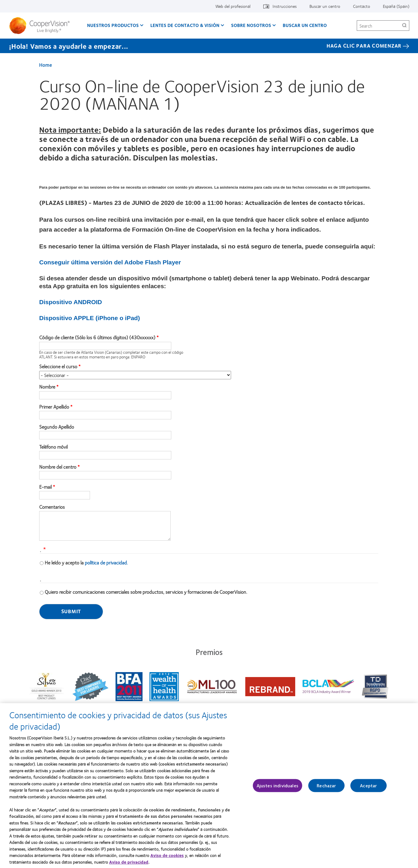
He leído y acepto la (86, 562)
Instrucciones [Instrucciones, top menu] (285, 6)
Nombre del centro (58, 467)
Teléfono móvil (53, 447)
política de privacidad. (106, 562)
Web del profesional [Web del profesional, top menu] (233, 6)
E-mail (45, 487)
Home (46, 65)
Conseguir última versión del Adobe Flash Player (110, 262)
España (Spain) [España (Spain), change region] (396, 6)
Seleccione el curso (58, 367)
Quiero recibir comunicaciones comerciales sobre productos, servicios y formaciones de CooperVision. (146, 592)
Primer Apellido (54, 407)
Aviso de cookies (167, 859)
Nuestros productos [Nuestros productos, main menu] (113, 25)
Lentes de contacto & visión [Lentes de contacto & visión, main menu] (185, 25)
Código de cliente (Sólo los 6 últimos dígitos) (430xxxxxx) (97, 338)
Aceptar (368, 790)
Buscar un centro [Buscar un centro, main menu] (305, 25)
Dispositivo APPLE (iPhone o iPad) (90, 318)
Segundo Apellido (57, 427)
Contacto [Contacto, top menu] (362, 6)
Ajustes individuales (278, 790)
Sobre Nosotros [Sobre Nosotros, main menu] (251, 25)
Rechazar (326, 790)
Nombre (47, 387)
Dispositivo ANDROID (71, 302)
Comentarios (52, 507)
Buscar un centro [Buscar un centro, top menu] (325, 6)
